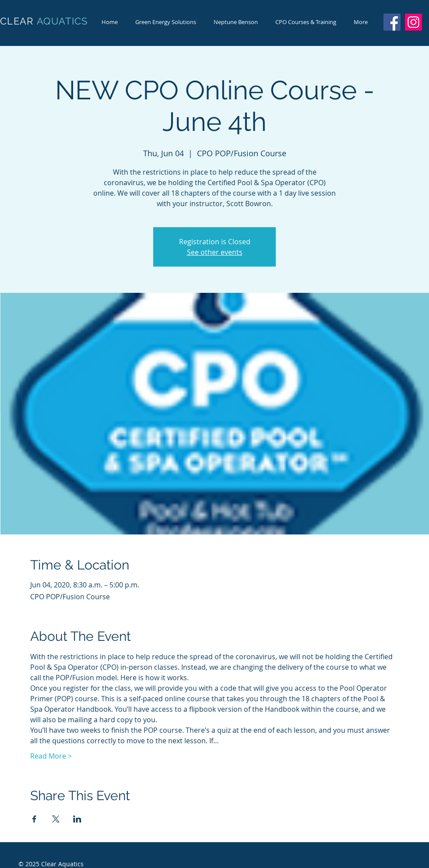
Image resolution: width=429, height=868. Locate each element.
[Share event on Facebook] (34, 819)
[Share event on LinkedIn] (77, 819)
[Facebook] (392, 22)
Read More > (51, 756)
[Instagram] (413, 22)
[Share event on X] (56, 819)
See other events (215, 252)
